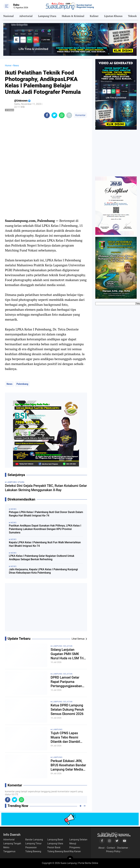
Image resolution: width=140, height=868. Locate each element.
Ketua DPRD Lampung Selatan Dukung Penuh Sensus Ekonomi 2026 (67, 710)
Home (8, 66)
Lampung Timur (33, 843)
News (9, 384)
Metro (6, 847)
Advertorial (26, 16)
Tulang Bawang (33, 851)
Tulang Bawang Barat (58, 851)
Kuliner (94, 16)
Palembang (22, 384)
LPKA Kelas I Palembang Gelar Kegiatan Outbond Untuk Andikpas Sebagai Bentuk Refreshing (42, 558)
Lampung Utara (47, 16)
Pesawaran (31, 847)
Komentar (80, 115)
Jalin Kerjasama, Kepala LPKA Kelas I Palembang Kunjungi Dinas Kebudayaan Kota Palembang (43, 571)
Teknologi (134, 16)
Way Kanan (75, 851)
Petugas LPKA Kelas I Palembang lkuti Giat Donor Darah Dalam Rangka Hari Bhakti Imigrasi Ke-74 (46, 514)
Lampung (57, 730)
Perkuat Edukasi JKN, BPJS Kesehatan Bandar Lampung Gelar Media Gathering (68, 765)
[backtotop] (70, 859)
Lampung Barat (55, 840)
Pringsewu (75, 847)
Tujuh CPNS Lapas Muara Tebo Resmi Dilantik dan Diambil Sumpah (65, 737)
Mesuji (73, 843)
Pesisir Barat (54, 847)
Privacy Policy (113, 851)
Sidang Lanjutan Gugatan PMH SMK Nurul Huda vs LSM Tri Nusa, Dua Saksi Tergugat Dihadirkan (67, 654)
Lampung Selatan (62, 646)
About (101, 848)
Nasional (8, 16)
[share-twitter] (54, 115)
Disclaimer (123, 848)
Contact (111, 848)
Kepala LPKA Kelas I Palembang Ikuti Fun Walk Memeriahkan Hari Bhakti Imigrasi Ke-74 (45, 544)
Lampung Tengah (12, 843)
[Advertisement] (46, 608)
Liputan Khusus (113, 16)
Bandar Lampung (34, 840)
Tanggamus (9, 851)
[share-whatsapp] (62, 115)
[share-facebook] (47, 115)
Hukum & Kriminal (73, 16)
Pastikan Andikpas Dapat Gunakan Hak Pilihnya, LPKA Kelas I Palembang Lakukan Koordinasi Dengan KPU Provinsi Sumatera (45, 529)
